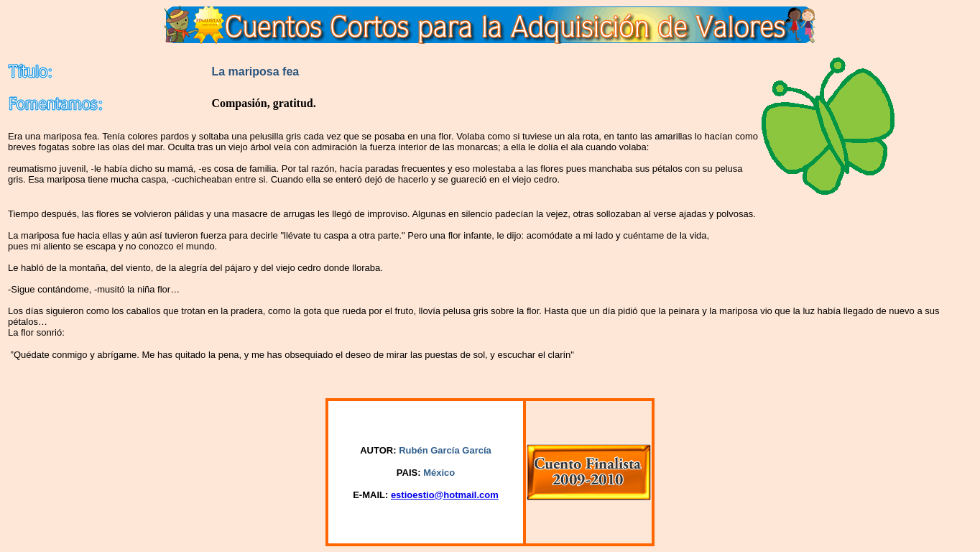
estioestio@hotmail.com (445, 495)
